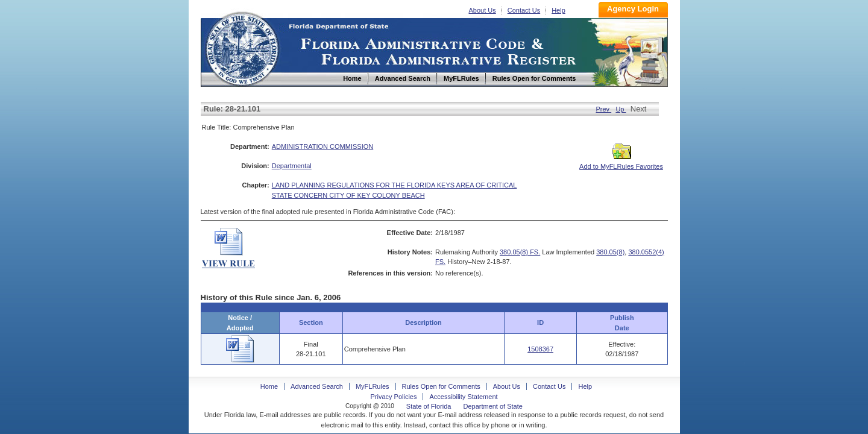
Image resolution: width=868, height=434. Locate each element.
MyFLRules (373, 386)
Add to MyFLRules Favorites (621, 163)
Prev (603, 109)
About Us (483, 10)
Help (558, 10)
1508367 (540, 349)
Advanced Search (317, 386)
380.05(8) (610, 252)
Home (242, 47)
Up (621, 109)
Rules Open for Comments (441, 386)
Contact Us (524, 10)
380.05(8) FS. (520, 252)
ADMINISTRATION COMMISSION (322, 146)
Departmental (292, 166)
